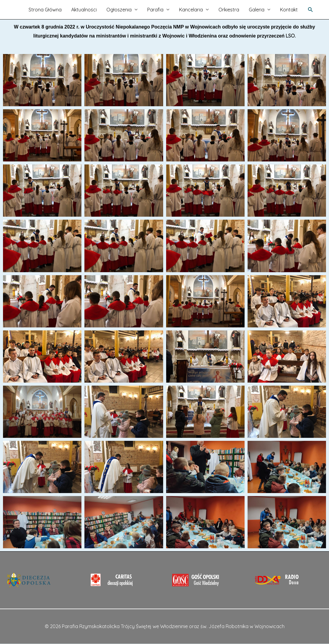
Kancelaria (191, 10)
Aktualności (84, 10)
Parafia (155, 10)
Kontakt (289, 10)
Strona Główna (45, 10)
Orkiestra (229, 10)
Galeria (257, 10)
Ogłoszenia (119, 10)
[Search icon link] (311, 10)
